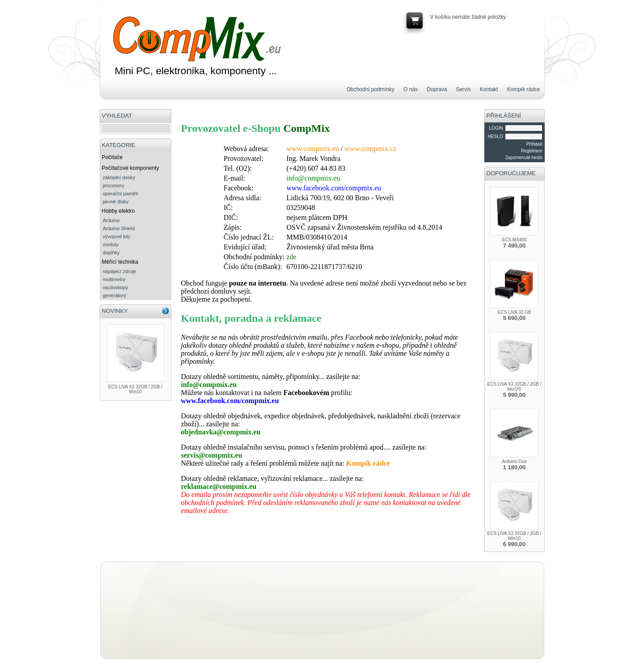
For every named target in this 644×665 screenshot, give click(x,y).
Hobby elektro (119, 211)
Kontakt (489, 89)
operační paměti (121, 194)
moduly (111, 244)
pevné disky (116, 202)
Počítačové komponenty (131, 168)
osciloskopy (116, 287)
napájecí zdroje (120, 271)
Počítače (112, 157)
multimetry (114, 279)
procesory (114, 185)
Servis (463, 89)
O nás (411, 89)
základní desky (119, 177)
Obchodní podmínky (371, 89)
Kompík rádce (523, 89)
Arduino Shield (119, 228)
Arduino (111, 220)
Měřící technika (120, 262)
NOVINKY (115, 311)
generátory (115, 295)
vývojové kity (117, 236)
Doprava (437, 89)
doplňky (111, 253)
